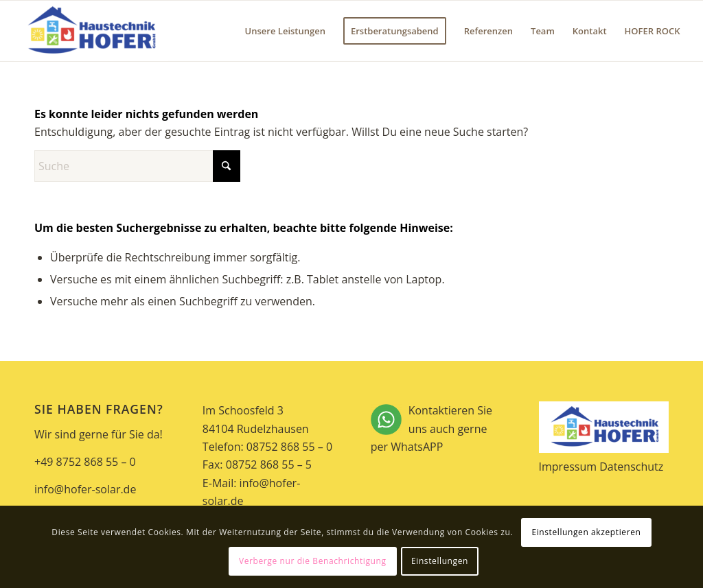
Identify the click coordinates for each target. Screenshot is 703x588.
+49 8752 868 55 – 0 (85, 462)
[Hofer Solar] (91, 31)
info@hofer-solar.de (85, 489)
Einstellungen (440, 561)
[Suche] (137, 166)
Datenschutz (631, 467)
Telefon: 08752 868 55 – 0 (267, 447)
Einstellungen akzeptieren (586, 532)
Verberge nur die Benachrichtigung (313, 561)
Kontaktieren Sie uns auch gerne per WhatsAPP (436, 429)
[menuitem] (285, 31)
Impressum (568, 467)
